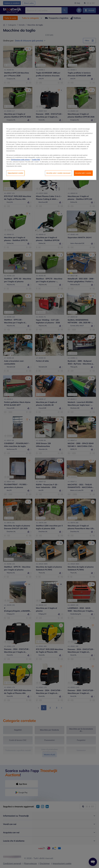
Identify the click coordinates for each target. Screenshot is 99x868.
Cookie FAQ (36, 160)
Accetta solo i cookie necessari (58, 173)
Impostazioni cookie (15, 173)
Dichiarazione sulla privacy (20, 160)
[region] (49, 151)
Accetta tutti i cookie (83, 173)
